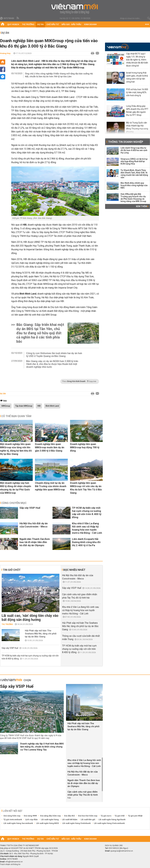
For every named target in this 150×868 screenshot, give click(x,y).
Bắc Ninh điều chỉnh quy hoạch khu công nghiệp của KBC (134, 185)
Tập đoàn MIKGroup (24, 406)
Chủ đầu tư (53, 24)
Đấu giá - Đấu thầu (71, 24)
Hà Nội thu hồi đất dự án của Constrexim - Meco (34, 525)
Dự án (40, 24)
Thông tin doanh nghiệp (126, 142)
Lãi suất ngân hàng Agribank (112, 819)
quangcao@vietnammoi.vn (122, 851)
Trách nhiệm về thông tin (10, 864)
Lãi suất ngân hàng (50, 819)
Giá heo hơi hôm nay (88, 816)
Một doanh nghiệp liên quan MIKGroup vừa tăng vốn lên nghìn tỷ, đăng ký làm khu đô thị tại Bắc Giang (16, 449)
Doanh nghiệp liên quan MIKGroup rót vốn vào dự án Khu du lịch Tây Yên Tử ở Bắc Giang (86, 488)
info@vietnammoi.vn (14, 862)
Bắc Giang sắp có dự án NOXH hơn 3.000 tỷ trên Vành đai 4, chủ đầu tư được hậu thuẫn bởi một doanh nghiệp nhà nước (52, 364)
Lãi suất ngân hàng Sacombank (18, 823)
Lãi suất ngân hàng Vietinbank (76, 823)
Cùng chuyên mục (14, 503)
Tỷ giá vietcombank (13, 819)
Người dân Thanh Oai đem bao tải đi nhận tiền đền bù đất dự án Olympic (35, 542)
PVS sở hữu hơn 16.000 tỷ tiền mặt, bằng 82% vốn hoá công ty (137, 92)
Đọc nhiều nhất (74, 570)
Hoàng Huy (5, 53)
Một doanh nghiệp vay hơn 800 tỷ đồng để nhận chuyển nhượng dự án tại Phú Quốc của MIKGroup (16, 488)
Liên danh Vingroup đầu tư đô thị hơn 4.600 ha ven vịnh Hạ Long (134, 150)
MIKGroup (6, 406)
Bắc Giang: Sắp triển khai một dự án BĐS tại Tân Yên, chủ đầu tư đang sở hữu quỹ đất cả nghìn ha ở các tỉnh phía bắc (40, 333)
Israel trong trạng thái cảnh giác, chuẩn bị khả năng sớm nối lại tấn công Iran (137, 77)
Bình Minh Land (52, 406)
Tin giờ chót (12, 570)
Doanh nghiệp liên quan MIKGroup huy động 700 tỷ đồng (85, 447)
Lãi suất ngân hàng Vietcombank (109, 823)
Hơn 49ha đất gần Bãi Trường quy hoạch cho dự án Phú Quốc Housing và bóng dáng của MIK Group (133, 198)
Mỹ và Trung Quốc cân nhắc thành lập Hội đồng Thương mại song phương (137, 127)
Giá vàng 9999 (30, 816)
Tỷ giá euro (106, 816)
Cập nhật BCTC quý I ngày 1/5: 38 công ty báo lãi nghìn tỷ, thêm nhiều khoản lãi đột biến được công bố (137, 60)
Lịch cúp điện (31, 819)
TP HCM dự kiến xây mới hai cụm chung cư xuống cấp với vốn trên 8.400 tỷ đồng (87, 513)
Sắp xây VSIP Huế (30, 508)
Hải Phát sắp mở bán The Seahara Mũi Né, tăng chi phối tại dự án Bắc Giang (41, 634)
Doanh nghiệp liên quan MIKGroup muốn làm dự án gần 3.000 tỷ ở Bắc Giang (50, 447)
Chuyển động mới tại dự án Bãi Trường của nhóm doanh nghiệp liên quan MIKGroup (51, 486)
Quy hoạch (13, 24)
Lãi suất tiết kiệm (70, 819)
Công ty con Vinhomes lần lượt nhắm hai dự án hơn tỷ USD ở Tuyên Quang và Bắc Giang (54, 355)
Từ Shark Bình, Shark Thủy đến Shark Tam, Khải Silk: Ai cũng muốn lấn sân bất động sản (134, 174)
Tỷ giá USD (120, 816)
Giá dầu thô (69, 816)
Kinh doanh (90, 24)
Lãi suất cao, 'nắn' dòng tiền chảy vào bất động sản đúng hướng (30, 618)
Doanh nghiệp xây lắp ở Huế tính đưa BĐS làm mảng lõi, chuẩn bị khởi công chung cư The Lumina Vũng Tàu (42, 747)
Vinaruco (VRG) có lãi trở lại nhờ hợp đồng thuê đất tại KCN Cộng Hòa (134, 161)
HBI (39, 406)
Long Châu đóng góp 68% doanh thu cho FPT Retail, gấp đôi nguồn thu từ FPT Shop (137, 111)
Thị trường (28, 24)
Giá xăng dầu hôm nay (50, 816)
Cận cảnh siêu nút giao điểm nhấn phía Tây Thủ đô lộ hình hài (83, 795)
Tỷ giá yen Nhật (135, 816)
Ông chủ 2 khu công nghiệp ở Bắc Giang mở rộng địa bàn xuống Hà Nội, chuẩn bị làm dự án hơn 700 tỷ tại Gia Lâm (59, 75)
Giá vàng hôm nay (12, 816)
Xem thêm (142, 206)
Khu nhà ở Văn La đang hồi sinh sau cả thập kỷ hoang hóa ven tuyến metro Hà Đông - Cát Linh (87, 528)
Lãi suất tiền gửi (88, 819)
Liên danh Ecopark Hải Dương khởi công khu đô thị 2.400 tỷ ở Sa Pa (86, 542)
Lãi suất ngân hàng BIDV (48, 823)
